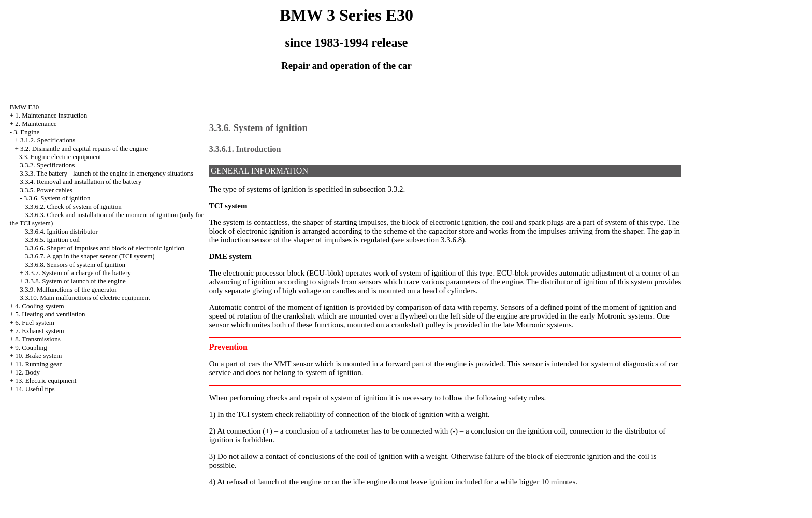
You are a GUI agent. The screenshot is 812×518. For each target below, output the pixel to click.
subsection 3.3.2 (378, 189)
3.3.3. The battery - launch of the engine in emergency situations (106, 173)
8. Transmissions (38, 339)
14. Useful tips (35, 389)
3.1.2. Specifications (48, 140)
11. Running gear (38, 364)
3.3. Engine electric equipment (60, 157)
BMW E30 (24, 107)
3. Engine (26, 132)
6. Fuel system (34, 322)
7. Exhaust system (39, 331)
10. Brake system (38, 356)
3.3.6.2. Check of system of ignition (73, 206)
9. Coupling (31, 347)
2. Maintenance (36, 124)
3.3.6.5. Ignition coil (52, 240)
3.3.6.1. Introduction (245, 149)
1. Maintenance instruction (51, 115)
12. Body (27, 372)
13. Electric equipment (46, 380)
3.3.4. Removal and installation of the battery (81, 182)
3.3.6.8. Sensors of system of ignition (75, 264)
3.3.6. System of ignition (57, 198)
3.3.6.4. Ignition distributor (61, 231)
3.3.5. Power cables (46, 190)
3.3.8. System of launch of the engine (76, 281)
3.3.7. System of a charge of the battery (78, 273)
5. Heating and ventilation (50, 314)
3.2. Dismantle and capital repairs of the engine (84, 148)
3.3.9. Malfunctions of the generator (68, 289)
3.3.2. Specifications (47, 165)
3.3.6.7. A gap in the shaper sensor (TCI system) (90, 256)
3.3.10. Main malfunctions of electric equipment (85, 298)
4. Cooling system (39, 306)
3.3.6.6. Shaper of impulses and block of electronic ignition (105, 248)
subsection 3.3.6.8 (434, 240)
